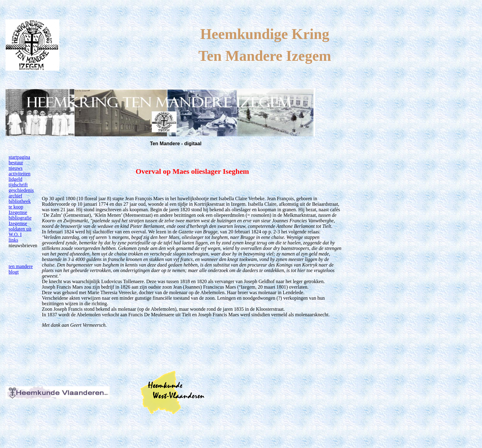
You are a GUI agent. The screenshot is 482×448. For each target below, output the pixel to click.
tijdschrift (18, 185)
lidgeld (15, 179)
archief (15, 196)
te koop (16, 207)
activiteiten (20, 174)
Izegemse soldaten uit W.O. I (20, 229)
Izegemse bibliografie (20, 215)
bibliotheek (20, 201)
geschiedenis (21, 190)
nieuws (16, 168)
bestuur (16, 163)
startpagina (19, 157)
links (13, 240)
